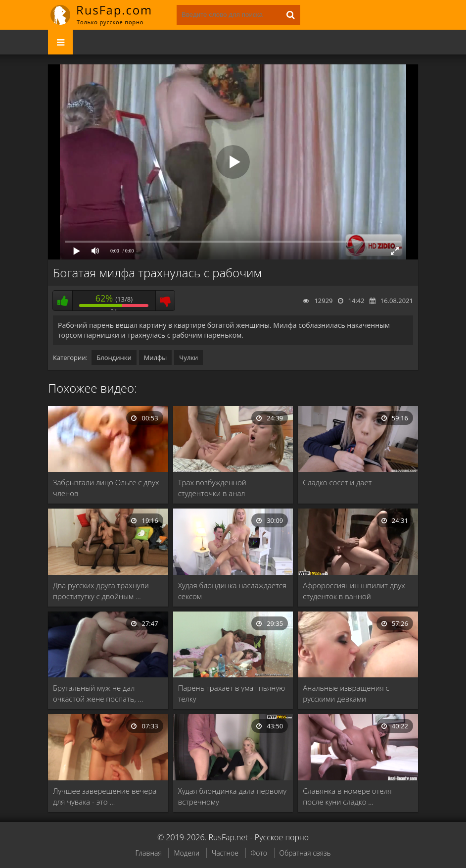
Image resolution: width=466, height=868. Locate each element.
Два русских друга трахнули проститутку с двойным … (101, 591)
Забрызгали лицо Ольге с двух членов (106, 488)
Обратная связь (305, 853)
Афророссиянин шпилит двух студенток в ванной (354, 591)
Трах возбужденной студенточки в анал (212, 488)
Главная (148, 853)
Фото (259, 853)
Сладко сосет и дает (337, 482)
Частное (225, 853)
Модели (186, 853)
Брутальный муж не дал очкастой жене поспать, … (98, 693)
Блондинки (114, 357)
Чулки (188, 357)
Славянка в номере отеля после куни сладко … (347, 796)
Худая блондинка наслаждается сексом (232, 591)
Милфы (156, 357)
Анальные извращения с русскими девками (346, 693)
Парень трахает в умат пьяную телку (232, 693)
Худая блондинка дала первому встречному (232, 796)
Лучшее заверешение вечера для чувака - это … (105, 796)
